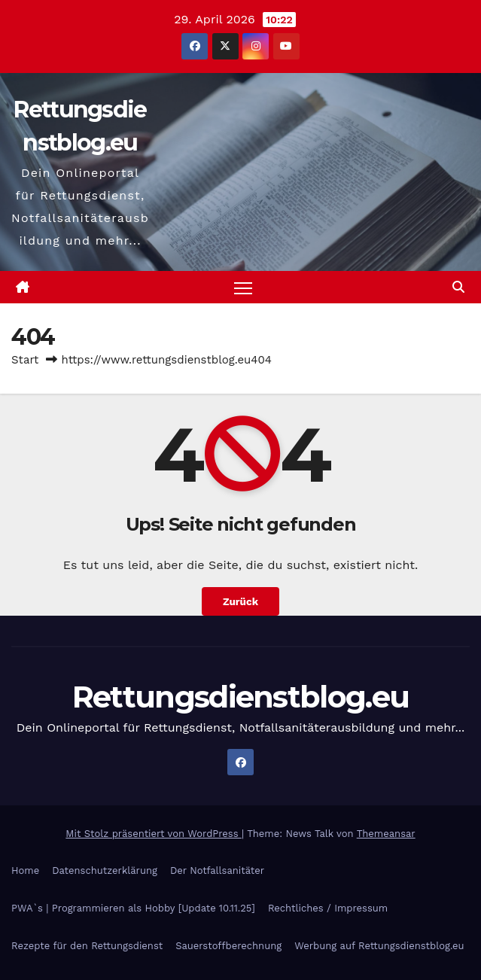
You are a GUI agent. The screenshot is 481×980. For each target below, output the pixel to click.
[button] (458, 287)
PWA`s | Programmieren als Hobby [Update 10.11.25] (133, 908)
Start (25, 360)
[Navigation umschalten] (243, 287)
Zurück (240, 601)
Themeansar (386, 834)
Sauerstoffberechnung (228, 946)
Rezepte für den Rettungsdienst (87, 946)
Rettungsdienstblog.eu (240, 697)
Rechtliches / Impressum (328, 908)
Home (25, 870)
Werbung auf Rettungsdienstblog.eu (379, 946)
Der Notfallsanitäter (217, 870)
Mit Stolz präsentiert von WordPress (154, 834)
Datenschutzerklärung (105, 870)
